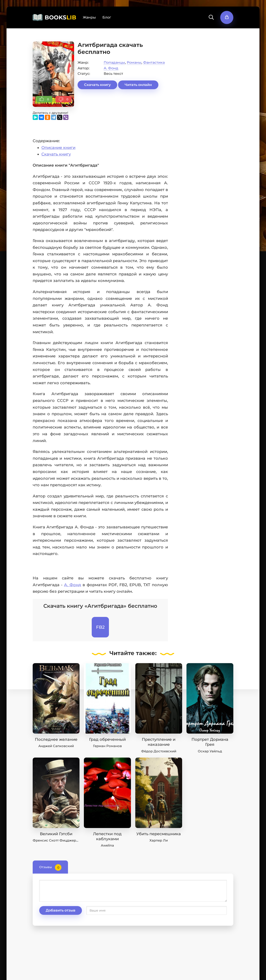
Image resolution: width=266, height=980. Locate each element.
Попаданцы (114, 62)
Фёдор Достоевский (159, 751)
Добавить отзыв (61, 910)
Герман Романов (107, 746)
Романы (134, 62)
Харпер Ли (159, 840)
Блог (107, 17)
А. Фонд (111, 68)
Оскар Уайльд (210, 751)
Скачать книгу (97, 85)
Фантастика (154, 62)
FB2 (100, 627)
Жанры (89, 17)
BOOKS (60, 17)
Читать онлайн (138, 85)
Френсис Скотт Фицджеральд (58, 840)
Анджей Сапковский (56, 746)
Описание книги (58, 148)
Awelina (107, 845)
